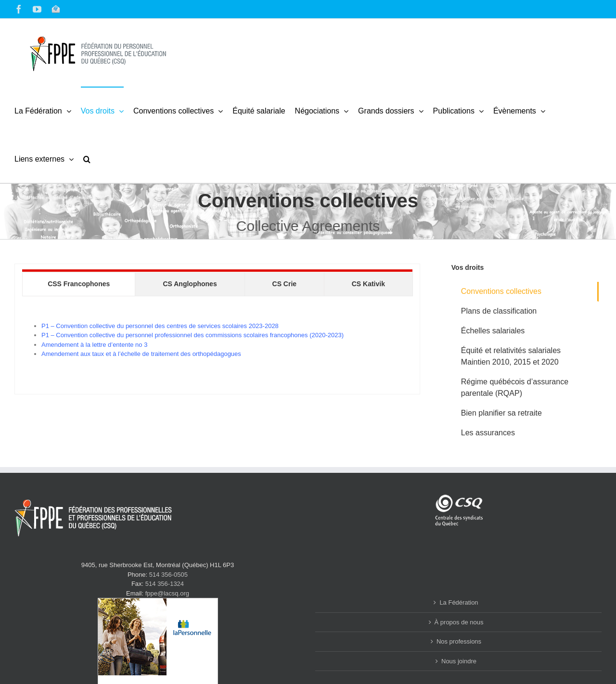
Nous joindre (459, 661)
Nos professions (459, 641)
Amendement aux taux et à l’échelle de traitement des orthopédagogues (141, 354)
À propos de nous (459, 622)
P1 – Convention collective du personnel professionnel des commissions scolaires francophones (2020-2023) (192, 335)
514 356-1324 (165, 584)
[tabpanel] (217, 340)
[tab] (79, 284)
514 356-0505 (168, 575)
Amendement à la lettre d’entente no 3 (94, 345)
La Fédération (459, 602)
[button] (87, 159)
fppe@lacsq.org (167, 593)
